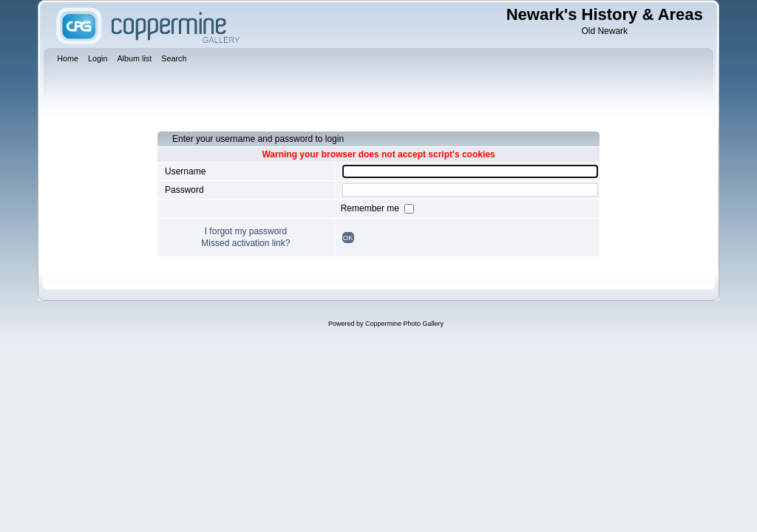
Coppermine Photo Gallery (404, 324)
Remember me (371, 208)
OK (348, 238)
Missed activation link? (245, 243)
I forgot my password (246, 231)
